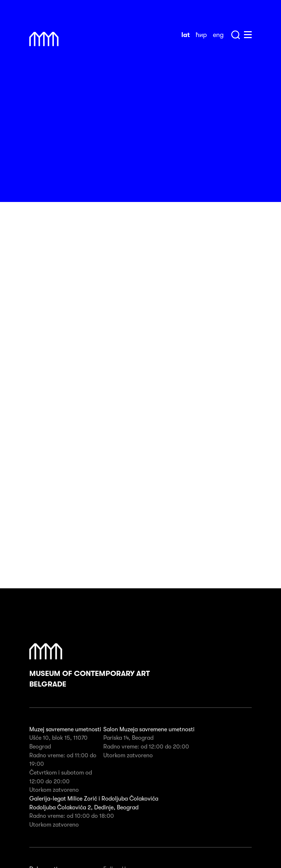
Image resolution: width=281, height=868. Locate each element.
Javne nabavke (49, 780)
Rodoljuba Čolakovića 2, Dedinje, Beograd (84, 700)
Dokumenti (43, 761)
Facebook (106, 779)
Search (236, 35)
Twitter (172, 779)
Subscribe (240, 814)
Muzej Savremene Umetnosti (44, 39)
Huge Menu (248, 35)
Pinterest (149, 779)
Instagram (127, 779)
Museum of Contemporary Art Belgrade (90, 558)
